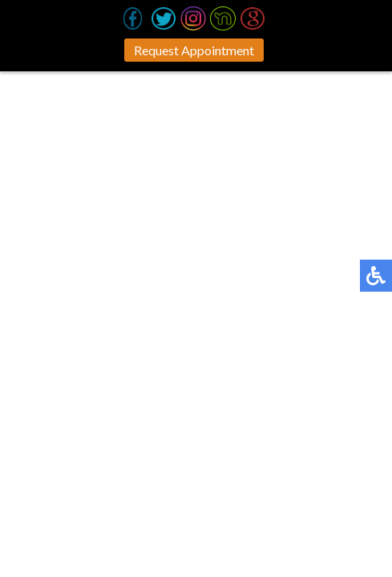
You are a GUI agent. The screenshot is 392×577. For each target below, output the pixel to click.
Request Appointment (194, 50)
